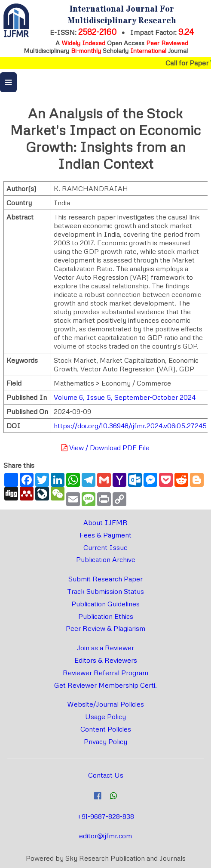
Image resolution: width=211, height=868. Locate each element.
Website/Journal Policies (105, 704)
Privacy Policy (105, 741)
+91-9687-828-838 (106, 816)
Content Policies (106, 729)
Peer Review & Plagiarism (105, 628)
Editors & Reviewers (106, 660)
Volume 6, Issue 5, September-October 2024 (125, 397)
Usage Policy (105, 717)
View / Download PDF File (105, 448)
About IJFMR (105, 522)
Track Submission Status (105, 591)
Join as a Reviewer (105, 648)
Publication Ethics (106, 616)
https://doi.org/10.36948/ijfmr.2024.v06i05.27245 (130, 426)
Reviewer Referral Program (105, 673)
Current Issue (105, 547)
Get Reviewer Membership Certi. (105, 685)
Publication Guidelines (105, 604)
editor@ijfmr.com (105, 836)
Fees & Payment (105, 535)
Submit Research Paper (105, 579)
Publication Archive (106, 559)
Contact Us (106, 775)
